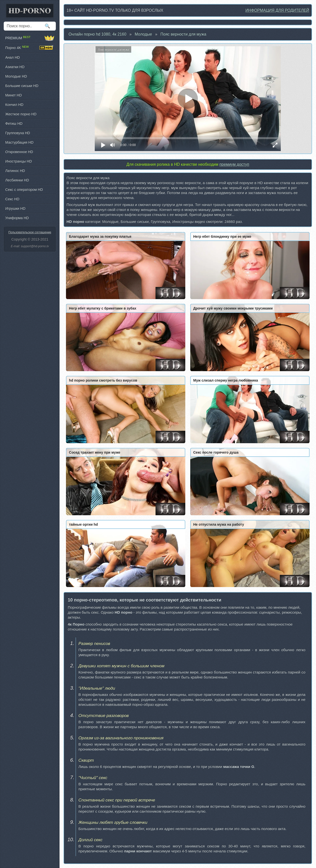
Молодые (143, 34)
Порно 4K (30, 48)
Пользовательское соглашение (30, 232)
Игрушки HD (15, 208)
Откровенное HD (19, 152)
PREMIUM (30, 38)
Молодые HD (16, 76)
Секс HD (12, 199)
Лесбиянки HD (17, 180)
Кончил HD (14, 105)
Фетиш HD (14, 123)
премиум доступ (234, 164)
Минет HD (14, 95)
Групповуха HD (18, 133)
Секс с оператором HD (24, 190)
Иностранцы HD (18, 161)
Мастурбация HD (19, 142)
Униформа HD (17, 218)
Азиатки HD (15, 67)
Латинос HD (15, 171)
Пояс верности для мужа (183, 34)
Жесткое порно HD (21, 114)
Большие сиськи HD (22, 86)
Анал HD (13, 57)
